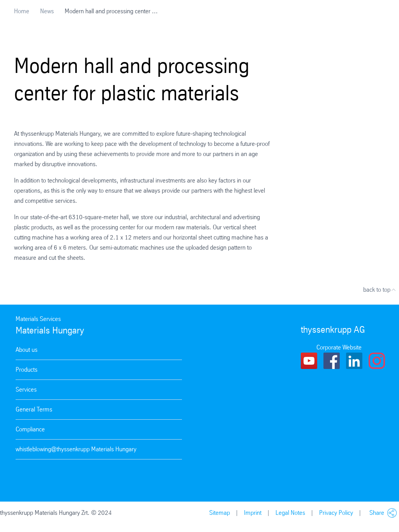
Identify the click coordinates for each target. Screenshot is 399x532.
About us (26, 350)
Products (26, 370)
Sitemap (220, 513)
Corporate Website (339, 347)
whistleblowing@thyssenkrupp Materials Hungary (76, 449)
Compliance (30, 429)
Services (26, 389)
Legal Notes (290, 513)
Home (22, 11)
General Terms (34, 409)
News (47, 11)
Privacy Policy (336, 513)
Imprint (253, 513)
